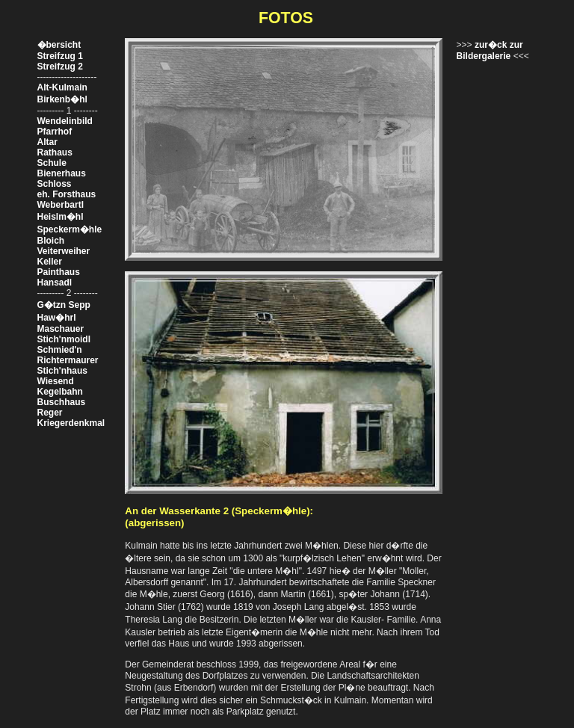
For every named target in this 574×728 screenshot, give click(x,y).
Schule (52, 163)
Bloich (51, 241)
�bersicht (59, 45)
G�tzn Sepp (64, 305)
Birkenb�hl (62, 99)
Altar (47, 142)
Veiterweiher (64, 251)
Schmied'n (60, 350)
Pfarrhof (55, 132)
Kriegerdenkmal (71, 423)
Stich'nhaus (63, 371)
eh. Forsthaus (67, 194)
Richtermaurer (68, 360)
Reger (50, 413)
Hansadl (55, 283)
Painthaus (59, 272)
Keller (50, 262)
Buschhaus (62, 402)
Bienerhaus (62, 173)
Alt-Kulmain (62, 87)
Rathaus (55, 152)
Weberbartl (61, 205)
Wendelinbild (65, 121)
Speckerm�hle (70, 229)
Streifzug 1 (60, 56)
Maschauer (61, 329)
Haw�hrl (57, 318)
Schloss (55, 184)
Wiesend (56, 381)
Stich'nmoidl (64, 339)
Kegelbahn (60, 392)
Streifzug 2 (60, 67)
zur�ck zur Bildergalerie (490, 50)
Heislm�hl (61, 217)
